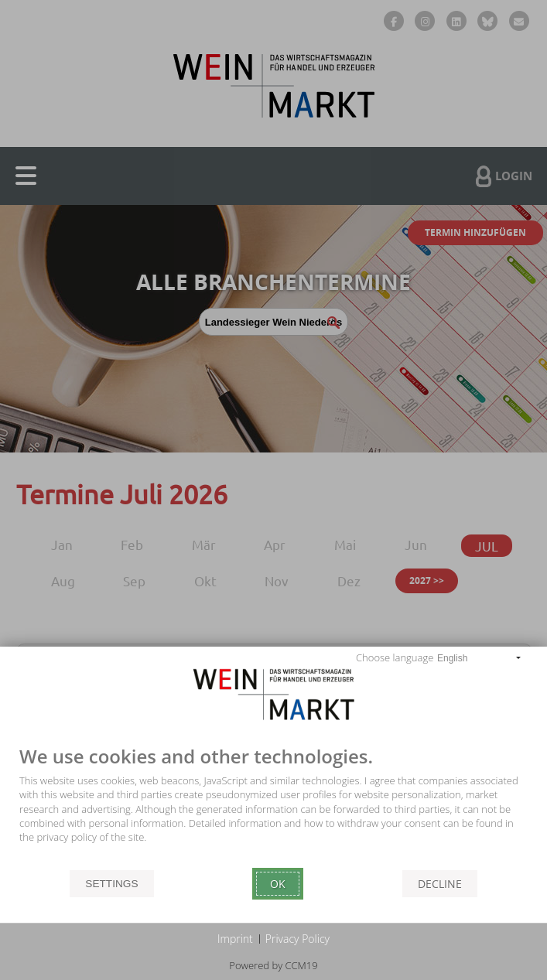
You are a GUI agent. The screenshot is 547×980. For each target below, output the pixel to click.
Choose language (395, 657)
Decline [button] (440, 884)
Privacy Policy (297, 939)
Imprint (235, 939)
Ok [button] (278, 884)
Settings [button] (111, 884)
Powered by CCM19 (273, 965)
